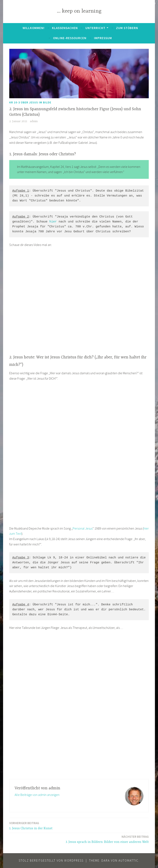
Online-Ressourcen (70, 38)
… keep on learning (79, 11)
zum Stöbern (127, 28)
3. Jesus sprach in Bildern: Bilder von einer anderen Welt (107, 839)
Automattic (128, 860)
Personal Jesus (83, 528)
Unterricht (95, 28)
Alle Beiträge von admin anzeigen (37, 795)
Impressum (103, 38)
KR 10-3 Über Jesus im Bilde (30, 102)
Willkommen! (34, 28)
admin (34, 121)
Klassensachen (65, 28)
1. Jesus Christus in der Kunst (31, 825)
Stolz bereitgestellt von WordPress (51, 860)
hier (53, 222)
